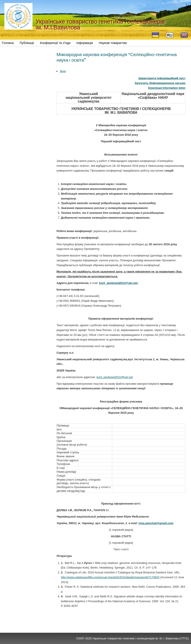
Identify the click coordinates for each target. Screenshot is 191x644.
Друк (63, 71)
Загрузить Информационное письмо (160, 83)
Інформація (85, 43)
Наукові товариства (113, 43)
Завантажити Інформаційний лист (162, 78)
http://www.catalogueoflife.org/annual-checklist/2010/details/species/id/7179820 (110, 577)
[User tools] (57, 66)
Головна (8, 43)
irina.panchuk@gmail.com (156, 523)
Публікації (27, 43)
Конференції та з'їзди (55, 43)
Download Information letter (167, 88)
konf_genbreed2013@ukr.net (118, 283)
